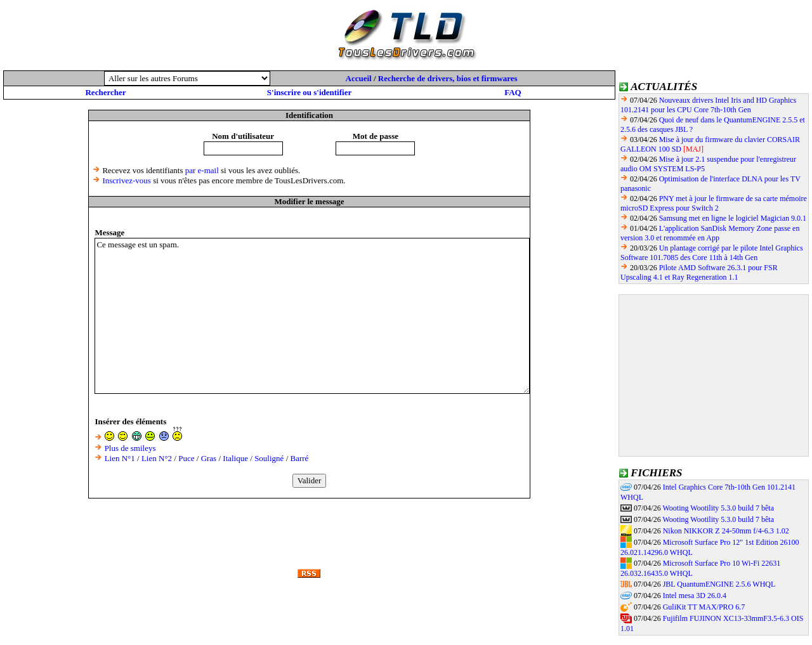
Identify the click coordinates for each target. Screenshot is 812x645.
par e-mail (202, 170)
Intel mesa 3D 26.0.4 (695, 596)
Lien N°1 (120, 458)
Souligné (269, 458)
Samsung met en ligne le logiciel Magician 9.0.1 (733, 218)
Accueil (359, 78)
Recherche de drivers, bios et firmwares (448, 78)
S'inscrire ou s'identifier (309, 92)
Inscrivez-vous (127, 180)
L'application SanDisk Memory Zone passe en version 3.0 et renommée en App (710, 233)
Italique (235, 458)
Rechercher (105, 92)
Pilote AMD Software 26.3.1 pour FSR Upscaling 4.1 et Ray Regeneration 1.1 (699, 272)
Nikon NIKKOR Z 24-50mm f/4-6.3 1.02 (726, 531)
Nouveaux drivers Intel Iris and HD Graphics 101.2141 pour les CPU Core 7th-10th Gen (708, 105)
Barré (300, 458)
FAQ (513, 92)
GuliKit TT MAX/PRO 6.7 (704, 607)
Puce (186, 458)
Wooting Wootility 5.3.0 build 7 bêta (718, 508)
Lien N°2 (157, 458)
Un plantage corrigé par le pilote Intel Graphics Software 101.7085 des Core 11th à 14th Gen (712, 253)
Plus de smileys (130, 448)
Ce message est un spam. (312, 316)
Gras (209, 458)
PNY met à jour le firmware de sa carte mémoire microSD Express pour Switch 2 (714, 203)
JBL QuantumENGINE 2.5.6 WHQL (719, 584)
